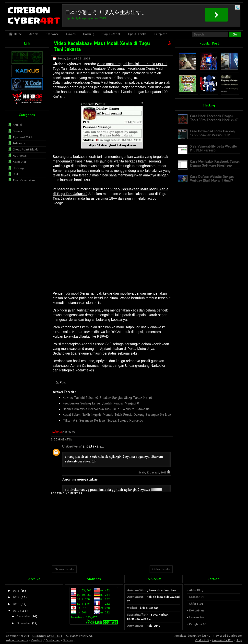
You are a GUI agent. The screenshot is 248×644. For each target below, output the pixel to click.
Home (15, 34)
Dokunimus (197, 610)
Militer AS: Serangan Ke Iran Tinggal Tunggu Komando (103, 420)
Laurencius (197, 617)
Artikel (17, 125)
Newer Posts (64, 569)
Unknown (70, 446)
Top (239, 640)
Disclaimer (53, 640)
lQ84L (206, 636)
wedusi (132, 608)
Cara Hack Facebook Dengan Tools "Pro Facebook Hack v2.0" (214, 118)
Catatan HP (197, 597)
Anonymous (135, 590)
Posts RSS (202, 640)
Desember (24, 616)
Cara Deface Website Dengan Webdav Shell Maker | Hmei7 (212, 178)
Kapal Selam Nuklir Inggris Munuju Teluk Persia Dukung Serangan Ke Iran (117, 414)
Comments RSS (223, 640)
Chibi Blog (196, 604)
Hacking (89, 34)
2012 (16, 611)
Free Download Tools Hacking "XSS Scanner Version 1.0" (212, 133)
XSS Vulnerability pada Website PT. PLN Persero (213, 148)
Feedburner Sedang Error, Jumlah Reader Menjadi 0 (101, 403)
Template (160, 34)
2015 (16, 591)
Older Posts (161, 569)
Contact (37, 640)
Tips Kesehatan (24, 180)
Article (34, 34)
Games (71, 34)
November (24, 623)
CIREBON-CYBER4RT (47, 636)
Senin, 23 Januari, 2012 (153, 473)
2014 (16, 597)
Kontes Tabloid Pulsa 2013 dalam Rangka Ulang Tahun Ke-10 (107, 398)
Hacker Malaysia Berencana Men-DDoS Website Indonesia (106, 409)
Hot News (69, 432)
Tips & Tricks (137, 34)
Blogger (237, 636)
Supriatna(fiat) (137, 615)
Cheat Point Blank (25, 149)
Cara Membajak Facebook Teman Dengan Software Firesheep (215, 163)
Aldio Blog (196, 590)
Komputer (19, 162)
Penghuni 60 (198, 624)
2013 (16, 604)
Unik (16, 174)
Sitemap (69, 640)
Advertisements (17, 640)
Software (52, 34)
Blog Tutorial (111, 34)
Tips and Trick (23, 137)
